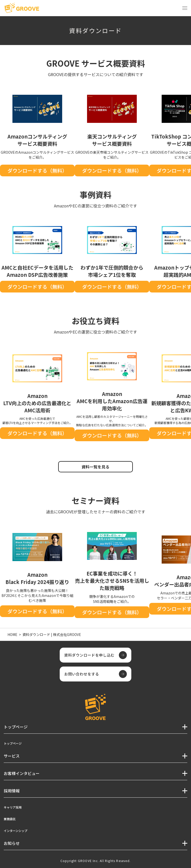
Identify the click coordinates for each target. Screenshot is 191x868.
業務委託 (10, 819)
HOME (12, 634)
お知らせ (12, 843)
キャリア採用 (13, 807)
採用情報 (12, 791)
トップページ (13, 743)
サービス (12, 756)
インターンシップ (16, 831)
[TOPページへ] (22, 8)
